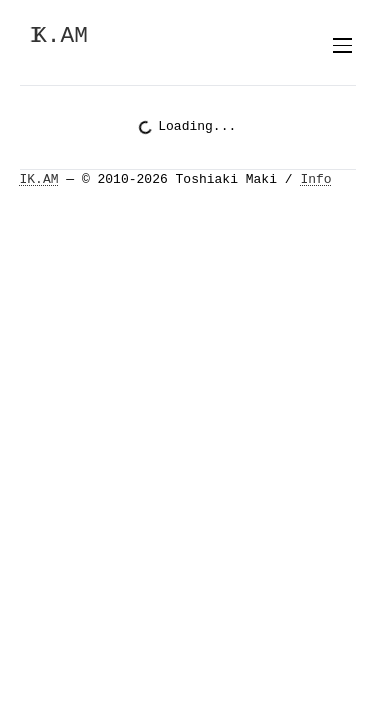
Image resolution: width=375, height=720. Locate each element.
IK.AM (39, 179)
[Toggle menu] (343, 46)
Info (315, 179)
